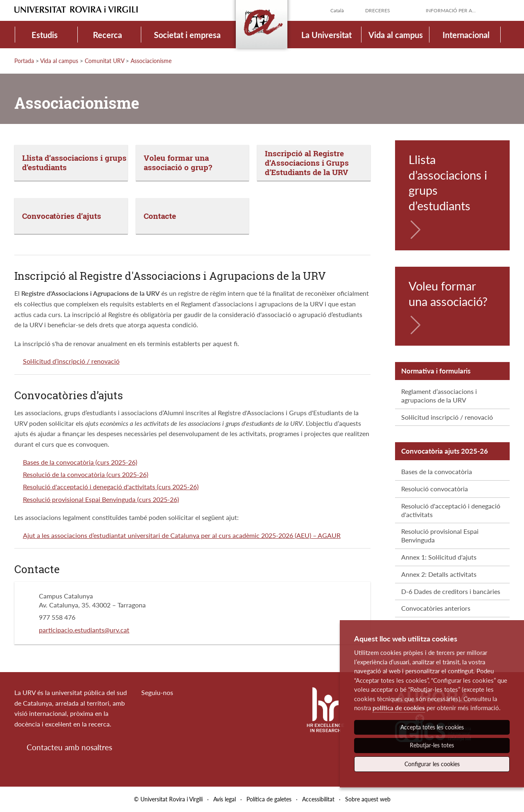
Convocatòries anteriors (436, 608)
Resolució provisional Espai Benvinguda (440, 535)
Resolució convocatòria (435, 489)
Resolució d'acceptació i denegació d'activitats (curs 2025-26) (111, 487)
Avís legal (225, 799)
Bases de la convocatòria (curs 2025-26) (80, 462)
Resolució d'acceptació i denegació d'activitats (451, 510)
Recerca (107, 35)
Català (337, 10)
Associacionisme (151, 61)
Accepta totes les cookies (432, 727)
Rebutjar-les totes (432, 745)
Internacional (466, 35)
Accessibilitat (318, 799)
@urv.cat (117, 630)
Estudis (45, 35)
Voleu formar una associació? (448, 294)
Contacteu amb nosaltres (69, 747)
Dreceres (378, 10)
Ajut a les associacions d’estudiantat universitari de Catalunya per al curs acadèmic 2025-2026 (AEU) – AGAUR (182, 535)
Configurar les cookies (432, 764)
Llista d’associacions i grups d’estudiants (448, 182)
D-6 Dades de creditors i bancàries (451, 591)
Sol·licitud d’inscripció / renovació (71, 361)
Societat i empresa (187, 35)
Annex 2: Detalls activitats (439, 574)
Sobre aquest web (368, 799)
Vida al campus (396, 35)
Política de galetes (269, 799)
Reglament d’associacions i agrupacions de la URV (439, 396)
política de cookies (399, 708)
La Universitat (326, 35)
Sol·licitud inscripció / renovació (447, 417)
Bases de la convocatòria (437, 471)
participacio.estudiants (72, 630)
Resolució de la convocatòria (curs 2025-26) (86, 474)
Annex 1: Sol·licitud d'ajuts (439, 557)
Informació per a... (451, 10)
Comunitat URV (104, 61)
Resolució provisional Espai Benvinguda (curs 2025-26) (101, 499)
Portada (24, 61)
